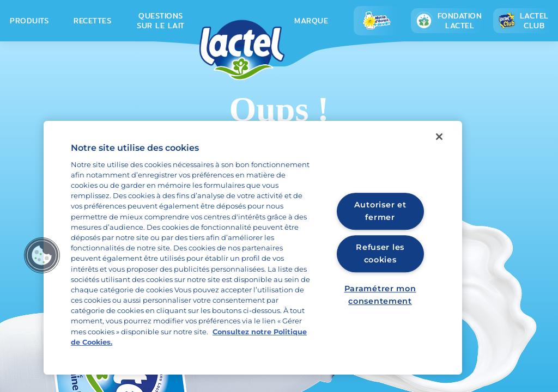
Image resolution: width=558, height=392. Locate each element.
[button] (42, 255)
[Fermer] (439, 137)
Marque (311, 21)
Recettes (92, 21)
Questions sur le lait (161, 21)
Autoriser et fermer (380, 211)
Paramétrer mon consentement (380, 295)
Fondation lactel (448, 21)
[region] (253, 248)
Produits (29, 21)
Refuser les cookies (380, 253)
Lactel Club (523, 21)
